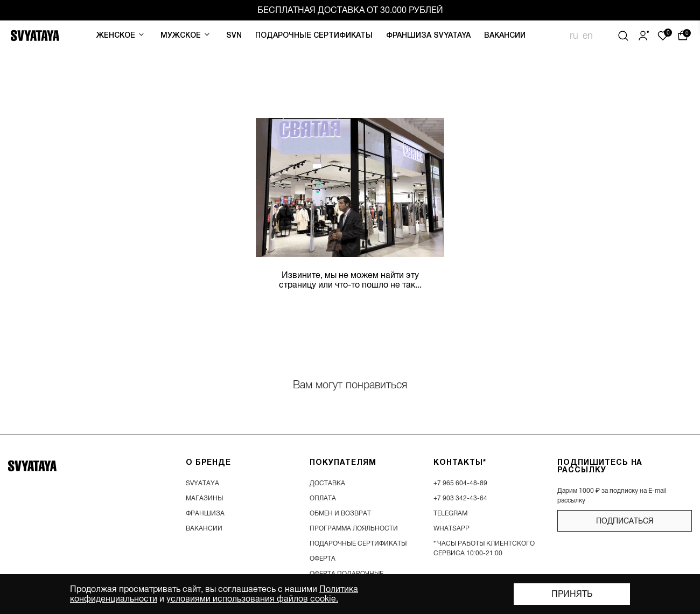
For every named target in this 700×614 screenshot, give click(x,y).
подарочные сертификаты (358, 543)
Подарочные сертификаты (314, 36)
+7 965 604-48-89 (460, 483)
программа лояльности (354, 528)
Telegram (450, 513)
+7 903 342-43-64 (460, 498)
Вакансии (505, 36)
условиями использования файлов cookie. (252, 599)
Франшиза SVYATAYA (428, 36)
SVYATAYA (202, 483)
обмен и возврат (340, 513)
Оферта (323, 559)
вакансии (204, 528)
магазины (204, 498)
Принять (572, 594)
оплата (323, 498)
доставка (327, 483)
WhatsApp (451, 528)
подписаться (625, 521)
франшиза (205, 513)
